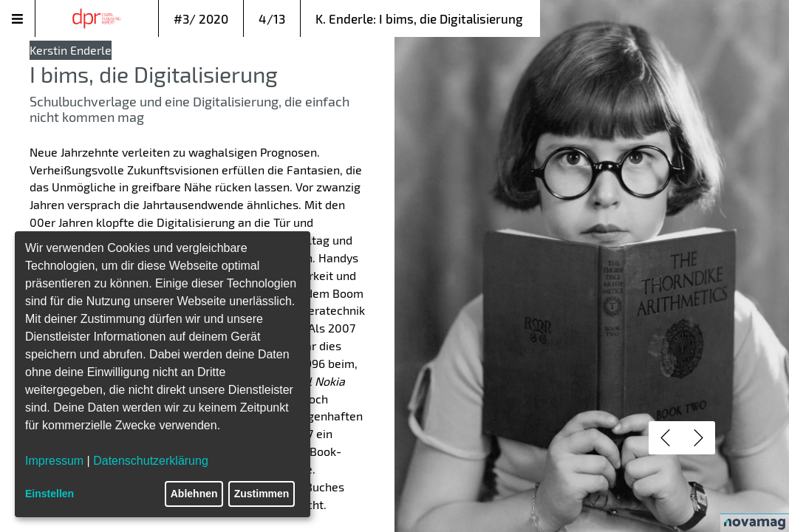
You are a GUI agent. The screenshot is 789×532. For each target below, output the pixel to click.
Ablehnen (194, 494)
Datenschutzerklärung (151, 461)
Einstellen (49, 494)
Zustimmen (262, 494)
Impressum (54, 461)
